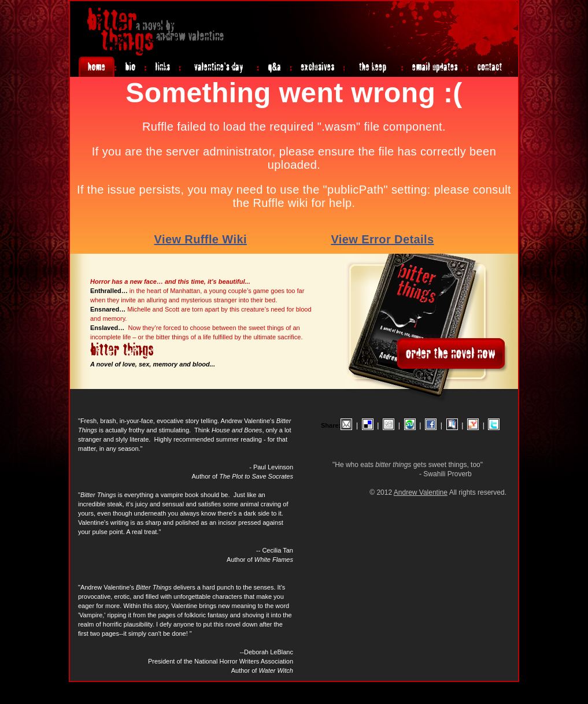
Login (510, 687)
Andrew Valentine (421, 492)
